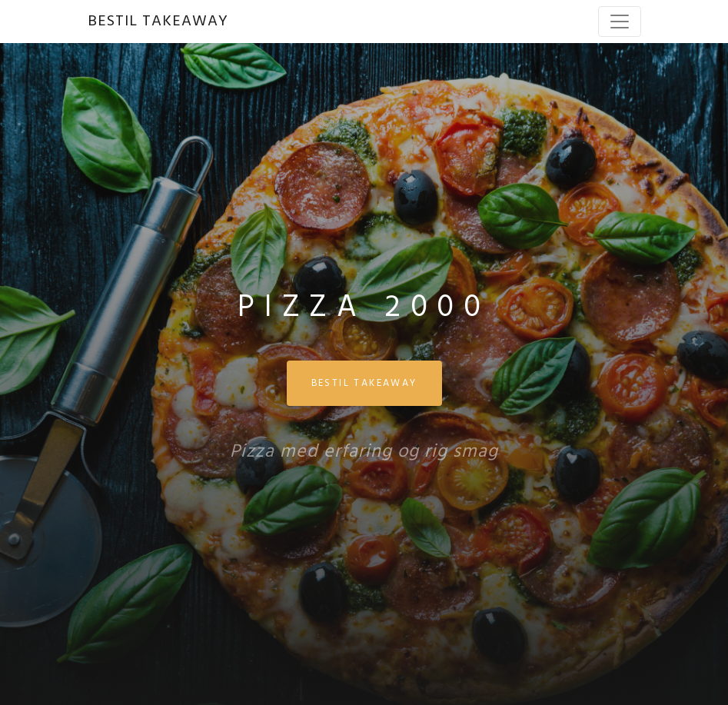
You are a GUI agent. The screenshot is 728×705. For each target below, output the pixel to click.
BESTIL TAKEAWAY (158, 22)
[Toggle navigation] (620, 22)
